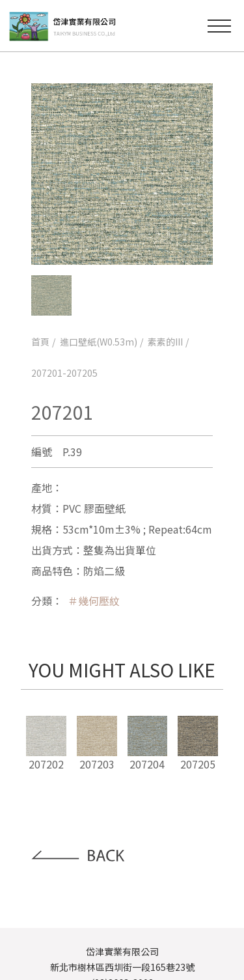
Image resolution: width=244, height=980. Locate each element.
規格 (42, 529)
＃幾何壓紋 (94, 601)
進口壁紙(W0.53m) (99, 342)
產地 (42, 487)
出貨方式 (52, 550)
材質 (42, 508)
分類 (42, 601)
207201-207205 (64, 373)
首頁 (40, 342)
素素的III (165, 342)
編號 (42, 452)
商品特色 (52, 571)
